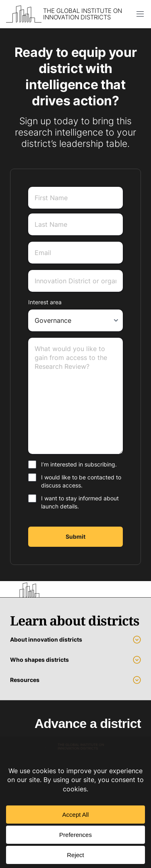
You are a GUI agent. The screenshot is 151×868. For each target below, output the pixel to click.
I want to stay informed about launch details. (80, 502)
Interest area (45, 302)
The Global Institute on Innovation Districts (83, 14)
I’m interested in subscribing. (79, 464)
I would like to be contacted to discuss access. (81, 481)
